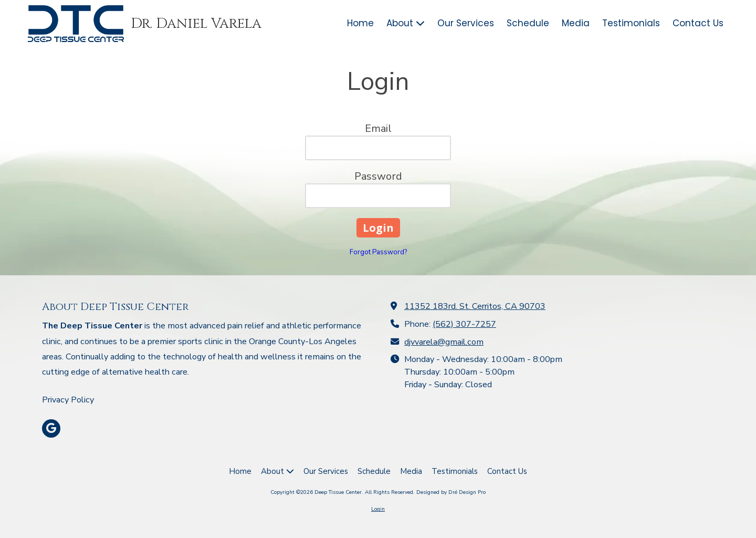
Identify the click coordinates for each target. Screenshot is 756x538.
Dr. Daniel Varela (196, 24)
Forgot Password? (378, 252)
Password (378, 176)
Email (378, 128)
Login (378, 509)
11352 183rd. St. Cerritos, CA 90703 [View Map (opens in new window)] (475, 306)
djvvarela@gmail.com (444, 342)
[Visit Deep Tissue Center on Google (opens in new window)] (51, 428)
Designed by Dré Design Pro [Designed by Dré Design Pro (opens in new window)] (451, 492)
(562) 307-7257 (464, 324)
